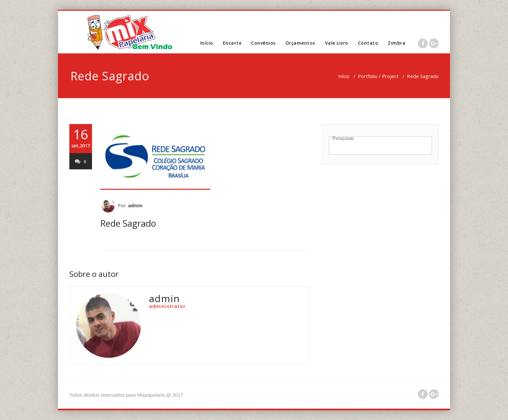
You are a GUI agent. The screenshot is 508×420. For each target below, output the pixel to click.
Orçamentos (300, 43)
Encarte (232, 43)
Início (207, 43)
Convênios (263, 43)
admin (135, 205)
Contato (368, 43)
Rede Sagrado (128, 223)
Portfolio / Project (378, 76)
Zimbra (397, 43)
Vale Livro (337, 43)
